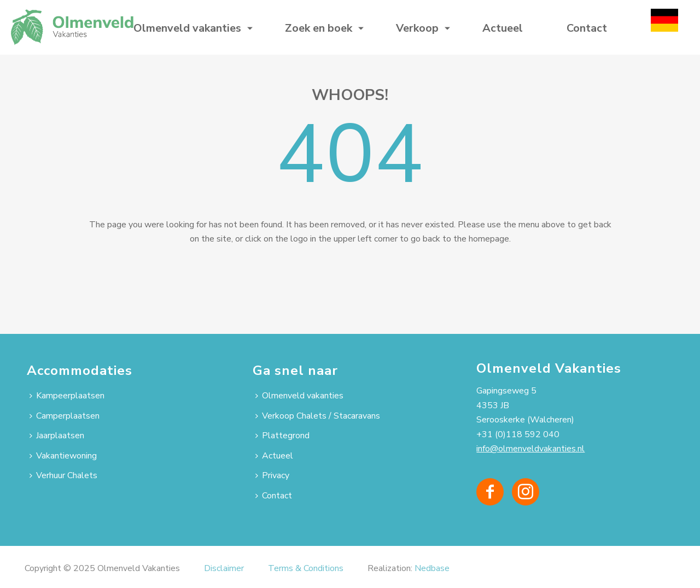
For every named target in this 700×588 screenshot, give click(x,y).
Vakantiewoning (63, 456)
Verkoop (417, 28)
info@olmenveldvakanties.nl (530, 449)
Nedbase (432, 568)
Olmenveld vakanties (187, 28)
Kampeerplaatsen (67, 396)
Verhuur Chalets (63, 475)
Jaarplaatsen (57, 436)
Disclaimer (224, 568)
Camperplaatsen (65, 416)
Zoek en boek (319, 28)
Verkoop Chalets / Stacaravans (318, 416)
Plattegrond (282, 436)
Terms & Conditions (306, 568)
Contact (587, 28)
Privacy (272, 475)
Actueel (503, 28)
